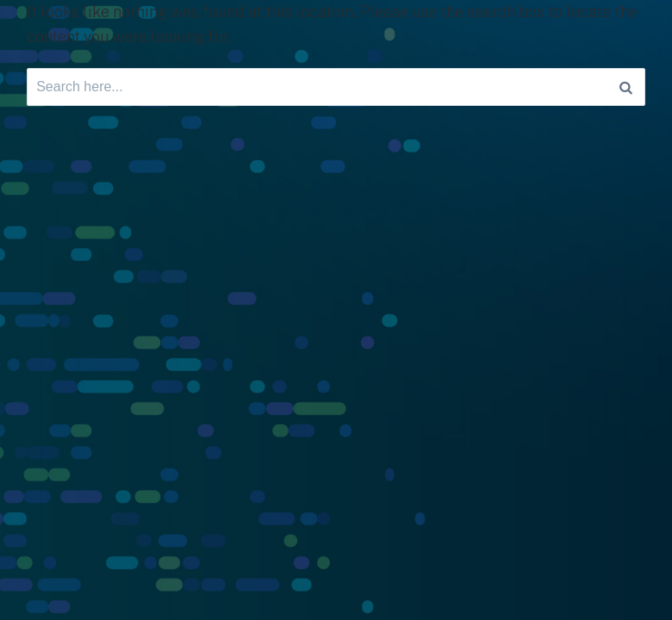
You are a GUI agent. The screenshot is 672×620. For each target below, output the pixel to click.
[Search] (626, 87)
